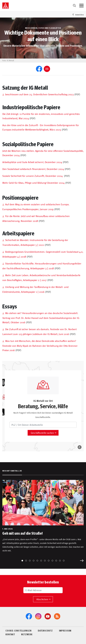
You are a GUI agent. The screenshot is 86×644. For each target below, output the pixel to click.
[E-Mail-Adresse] (43, 590)
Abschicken (42, 599)
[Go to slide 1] (22, 561)
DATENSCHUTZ (45, 631)
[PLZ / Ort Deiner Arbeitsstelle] (43, 425)
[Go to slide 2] (26, 561)
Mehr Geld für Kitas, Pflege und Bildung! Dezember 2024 (33, 183)
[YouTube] (48, 616)
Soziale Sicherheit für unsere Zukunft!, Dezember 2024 (32, 176)
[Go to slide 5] (37, 561)
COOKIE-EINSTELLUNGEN (19, 631)
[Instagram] (38, 616)
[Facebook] (29, 616)
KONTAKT (10, 634)
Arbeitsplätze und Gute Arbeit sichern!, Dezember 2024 (32, 162)
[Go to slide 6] (41, 561)
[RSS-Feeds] (57, 616)
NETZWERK (27, 634)
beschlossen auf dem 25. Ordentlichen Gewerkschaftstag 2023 (39, 94)
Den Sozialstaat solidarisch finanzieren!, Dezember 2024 (33, 169)
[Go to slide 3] (30, 561)
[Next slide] (82, 561)
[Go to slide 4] (34, 561)
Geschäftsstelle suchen (42, 433)
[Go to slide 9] (52, 561)
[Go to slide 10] (56, 561)
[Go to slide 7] (45, 561)
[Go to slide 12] (64, 561)
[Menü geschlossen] (81, 6)
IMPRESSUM (65, 631)
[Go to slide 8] (49, 561)
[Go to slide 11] (60, 561)
